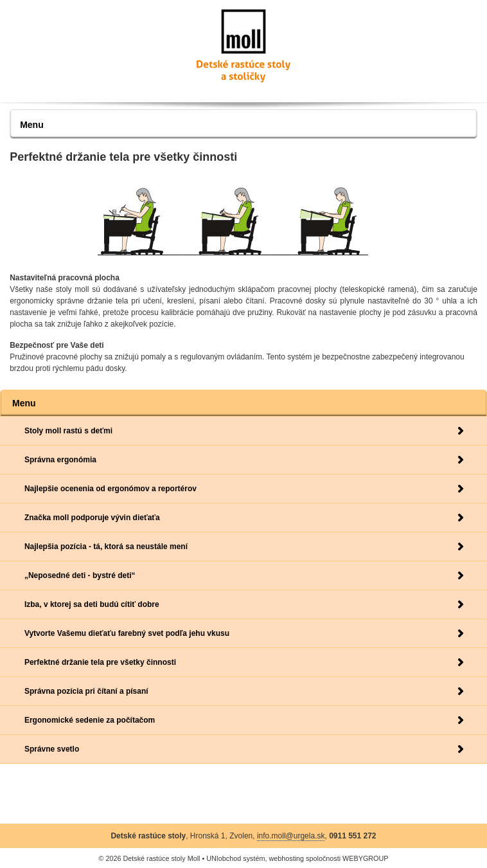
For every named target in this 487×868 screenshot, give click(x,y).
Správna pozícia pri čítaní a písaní (86, 691)
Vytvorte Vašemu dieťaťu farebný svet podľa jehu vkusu (127, 633)
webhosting (286, 858)
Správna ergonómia (60, 460)
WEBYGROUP (365, 858)
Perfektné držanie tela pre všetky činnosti (100, 662)
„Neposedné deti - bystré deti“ (80, 575)
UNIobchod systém (235, 858)
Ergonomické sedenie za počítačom (90, 720)
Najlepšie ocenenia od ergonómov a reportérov (111, 489)
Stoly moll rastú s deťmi (68, 431)
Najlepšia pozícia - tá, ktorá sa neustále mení (106, 547)
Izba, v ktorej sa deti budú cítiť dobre (92, 604)
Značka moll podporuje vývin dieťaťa (92, 518)
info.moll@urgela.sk (291, 836)
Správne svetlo (52, 749)
